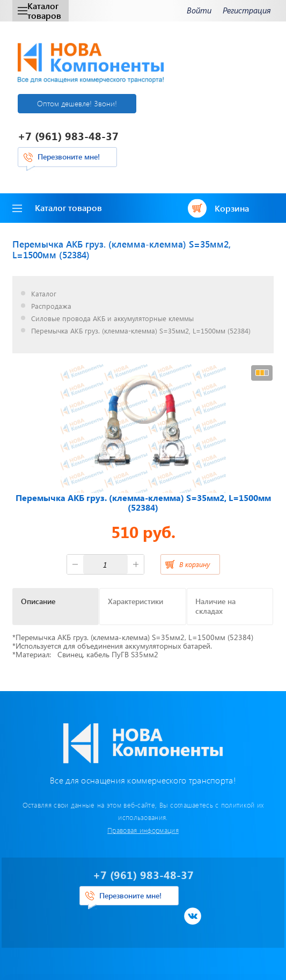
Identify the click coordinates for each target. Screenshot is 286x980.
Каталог (44, 294)
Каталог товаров (39, 10)
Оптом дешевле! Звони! (77, 103)
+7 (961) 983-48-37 (68, 136)
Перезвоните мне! (69, 157)
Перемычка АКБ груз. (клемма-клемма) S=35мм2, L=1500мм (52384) (141, 331)
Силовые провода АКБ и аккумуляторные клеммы (112, 319)
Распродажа (51, 306)
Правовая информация (143, 830)
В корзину (195, 564)
